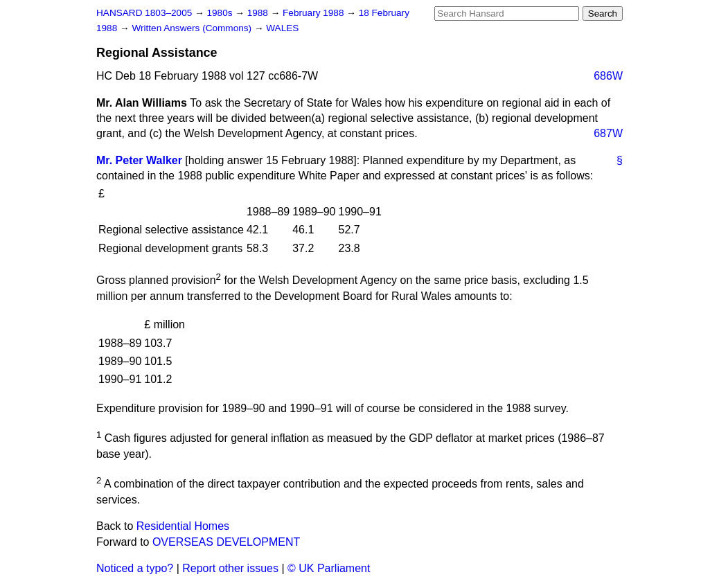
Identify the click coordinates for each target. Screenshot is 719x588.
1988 (259, 13)
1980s (221, 13)
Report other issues (230, 568)
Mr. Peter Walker (139, 160)
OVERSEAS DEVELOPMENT (226, 542)
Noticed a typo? (135, 568)
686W (608, 76)
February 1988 (314, 13)
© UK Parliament (329, 568)
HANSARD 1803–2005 (144, 13)
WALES (282, 28)
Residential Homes (183, 526)
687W (608, 133)
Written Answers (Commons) (193, 28)
